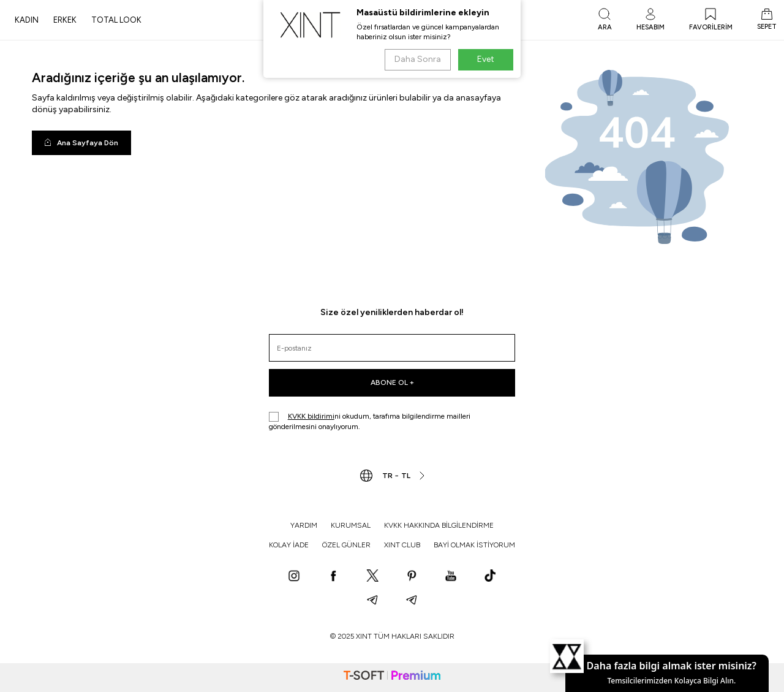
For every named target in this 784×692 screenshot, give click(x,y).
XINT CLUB (402, 545)
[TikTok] (490, 577)
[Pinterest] (412, 577)
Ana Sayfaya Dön (81, 143)
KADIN (27, 20)
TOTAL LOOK (116, 20)
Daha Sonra (418, 59)
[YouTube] (451, 577)
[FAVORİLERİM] (711, 20)
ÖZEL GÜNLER (346, 545)
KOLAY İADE (289, 545)
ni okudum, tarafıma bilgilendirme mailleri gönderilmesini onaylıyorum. (370, 421)
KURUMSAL (351, 525)
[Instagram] (294, 577)
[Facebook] (333, 577)
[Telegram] (372, 601)
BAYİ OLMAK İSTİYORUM (474, 545)
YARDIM (304, 525)
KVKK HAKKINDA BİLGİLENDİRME (439, 525)
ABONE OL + (392, 382)
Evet (486, 59)
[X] (372, 577)
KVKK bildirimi (311, 416)
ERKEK (65, 20)
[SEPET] (767, 20)
